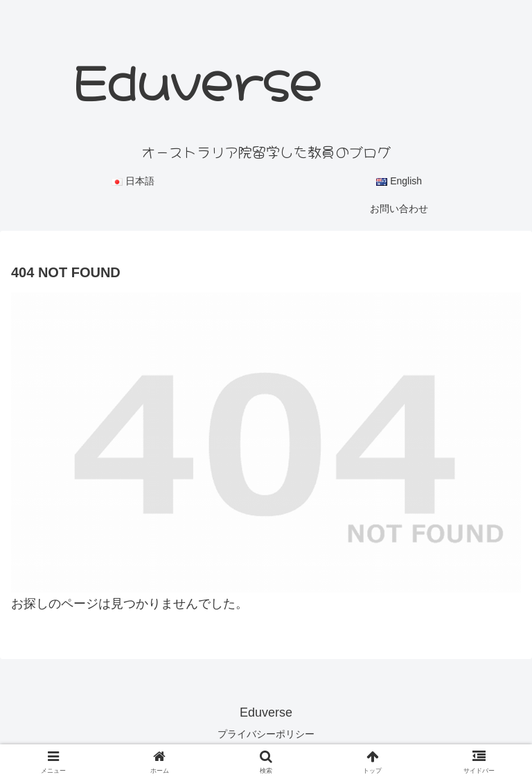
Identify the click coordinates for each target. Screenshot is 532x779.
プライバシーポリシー (266, 734)
